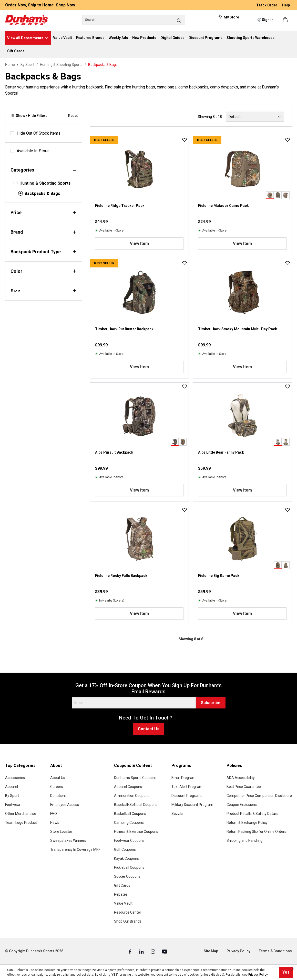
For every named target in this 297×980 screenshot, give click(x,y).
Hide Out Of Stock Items (39, 133)
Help (286, 5)
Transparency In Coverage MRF (75, 849)
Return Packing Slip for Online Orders (256, 832)
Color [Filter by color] (44, 271)
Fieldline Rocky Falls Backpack (121, 576)
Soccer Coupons (127, 876)
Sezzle (177, 814)
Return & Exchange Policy (247, 823)
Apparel (12, 787)
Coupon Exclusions (242, 805)
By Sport (12, 796)
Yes (286, 972)
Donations (58, 796)
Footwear (13, 805)
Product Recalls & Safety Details (252, 814)
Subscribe (211, 703)
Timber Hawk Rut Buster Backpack (124, 329)
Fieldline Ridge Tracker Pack (120, 206)
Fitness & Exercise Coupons (136, 832)
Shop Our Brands (128, 921)
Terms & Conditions (275, 951)
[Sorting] (255, 117)
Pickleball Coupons (129, 867)
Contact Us (149, 729)
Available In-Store (33, 151)
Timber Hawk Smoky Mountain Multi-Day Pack (238, 329)
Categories (44, 170)
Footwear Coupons (129, 841)
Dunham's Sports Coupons (135, 778)
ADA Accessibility (241, 778)
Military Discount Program (192, 805)
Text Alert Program (187, 787)
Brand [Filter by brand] (44, 232)
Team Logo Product (21, 823)
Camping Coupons (129, 823)
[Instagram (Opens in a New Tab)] (153, 951)
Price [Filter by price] (44, 212)
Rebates (121, 894)
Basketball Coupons (130, 814)
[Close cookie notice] (293, 969)
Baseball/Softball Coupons (136, 805)
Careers (57, 787)
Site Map (211, 951)
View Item (139, 243)
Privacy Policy (238, 951)
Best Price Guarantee (244, 787)
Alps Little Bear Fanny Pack (221, 452)
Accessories (15, 778)
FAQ (54, 814)
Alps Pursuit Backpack (114, 452)
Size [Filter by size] (44, 291)
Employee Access (65, 805)
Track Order (267, 5)
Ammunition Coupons (132, 796)
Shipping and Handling (244, 841)
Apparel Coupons (128, 787)
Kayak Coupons (126, 858)
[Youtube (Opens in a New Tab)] (165, 951)
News (55, 823)
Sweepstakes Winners (68, 841)
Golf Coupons (125, 849)
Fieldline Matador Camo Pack (223, 206)
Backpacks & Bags (42, 193)
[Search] (134, 20)
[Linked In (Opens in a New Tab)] (142, 951)
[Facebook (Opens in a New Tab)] (130, 951)
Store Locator (61, 832)
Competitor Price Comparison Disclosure (259, 796)
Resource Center (128, 912)
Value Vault (123, 903)
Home (10, 65)
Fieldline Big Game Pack (219, 576)
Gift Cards (122, 885)
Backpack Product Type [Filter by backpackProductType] (44, 252)
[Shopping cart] (286, 20)
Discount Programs (187, 796)
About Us (58, 778)
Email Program (183, 778)
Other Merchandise (21, 814)
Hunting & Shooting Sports (45, 183)
